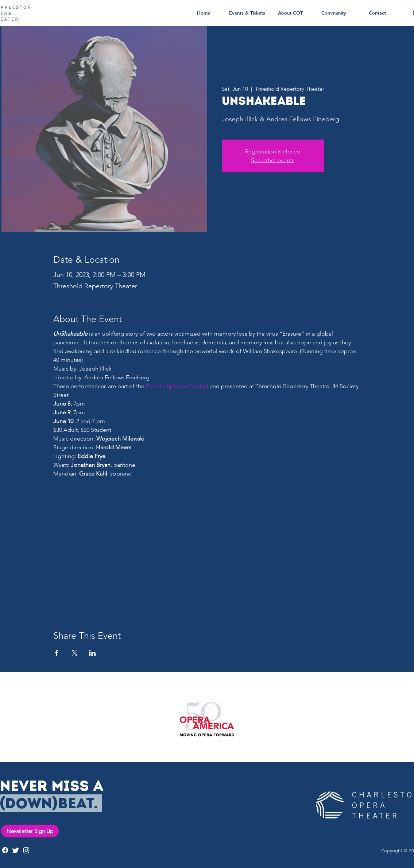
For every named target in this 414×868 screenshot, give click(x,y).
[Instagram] (26, 850)
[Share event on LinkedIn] (92, 653)
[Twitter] (16, 850)
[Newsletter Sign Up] (30, 831)
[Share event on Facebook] (57, 653)
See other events (273, 160)
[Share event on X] (75, 653)
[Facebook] (5, 850)
